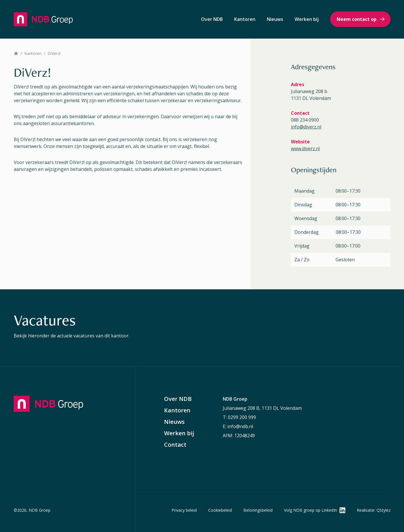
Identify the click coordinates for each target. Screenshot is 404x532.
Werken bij (307, 19)
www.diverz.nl (305, 149)
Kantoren (245, 19)
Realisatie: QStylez (374, 510)
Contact (175, 445)
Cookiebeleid (220, 510)
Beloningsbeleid (258, 510)
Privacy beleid (184, 510)
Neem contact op (357, 19)
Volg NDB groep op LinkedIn (311, 510)
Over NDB (212, 19)
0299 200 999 (242, 417)
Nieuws (275, 19)
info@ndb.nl (240, 426)
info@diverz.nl (306, 127)
